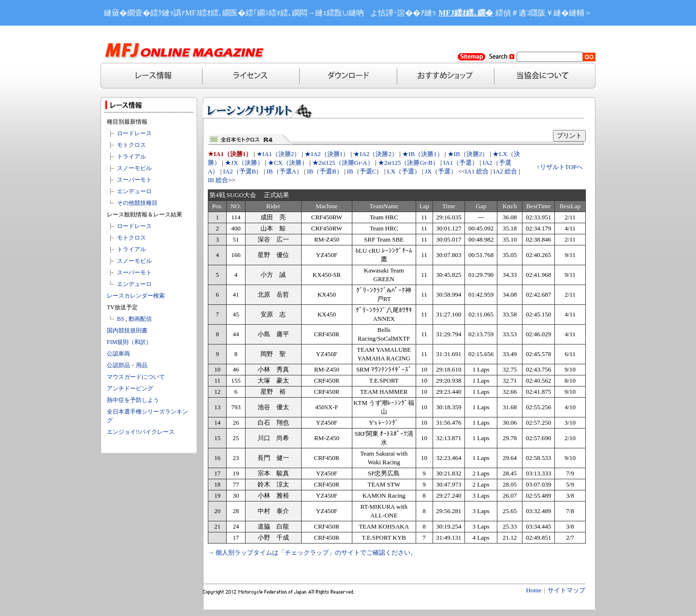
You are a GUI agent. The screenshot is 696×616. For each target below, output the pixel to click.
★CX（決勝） (288, 163)
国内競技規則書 (127, 330)
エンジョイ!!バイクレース (141, 432)
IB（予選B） (325, 171)
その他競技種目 (137, 203)
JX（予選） (441, 171)
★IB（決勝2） (468, 154)
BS (121, 319)
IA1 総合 (477, 171)
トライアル (131, 157)
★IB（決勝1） (423, 154)
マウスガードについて (136, 377)
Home (534, 590)
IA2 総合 (505, 171)
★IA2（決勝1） (327, 154)
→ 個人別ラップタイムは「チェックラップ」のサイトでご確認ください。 (312, 552)
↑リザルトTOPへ (560, 167)
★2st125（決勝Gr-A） (343, 163)
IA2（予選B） (243, 171)
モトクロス (131, 145)
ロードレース (134, 133)
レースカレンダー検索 (136, 296)
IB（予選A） (285, 171)
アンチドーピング (130, 388)
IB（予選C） (365, 171)
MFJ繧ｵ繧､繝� (466, 13)
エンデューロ (134, 191)
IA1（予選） (461, 163)
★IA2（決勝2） (376, 154)
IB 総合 (218, 180)
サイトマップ (566, 590)
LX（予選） (404, 171)
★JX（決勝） (244, 163)
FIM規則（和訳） (129, 342)
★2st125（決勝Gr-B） (408, 163)
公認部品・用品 (127, 365)
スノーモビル (134, 168)
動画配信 (140, 319)
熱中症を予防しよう (133, 400)
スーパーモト (134, 180)
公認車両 (118, 354)
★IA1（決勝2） (279, 154)
